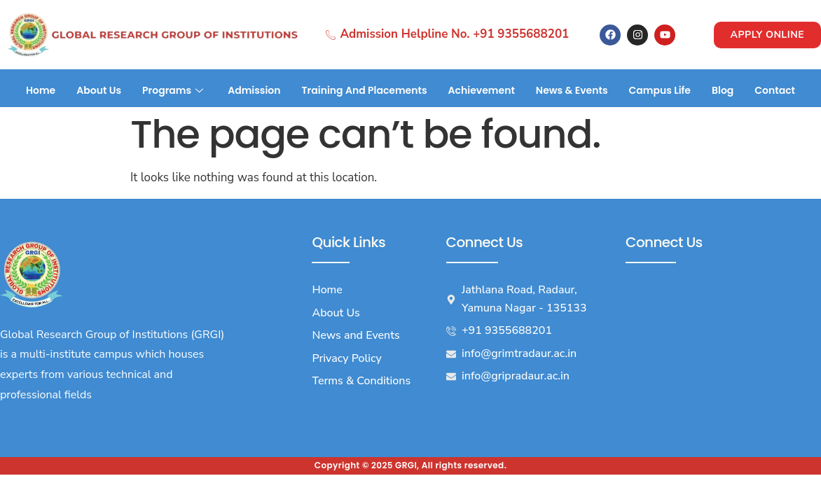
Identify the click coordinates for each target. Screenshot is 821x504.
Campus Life (660, 90)
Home (41, 90)
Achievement (482, 90)
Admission (254, 90)
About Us (99, 90)
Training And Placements (365, 90)
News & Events (572, 90)
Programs (174, 90)
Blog (723, 90)
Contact (775, 90)
